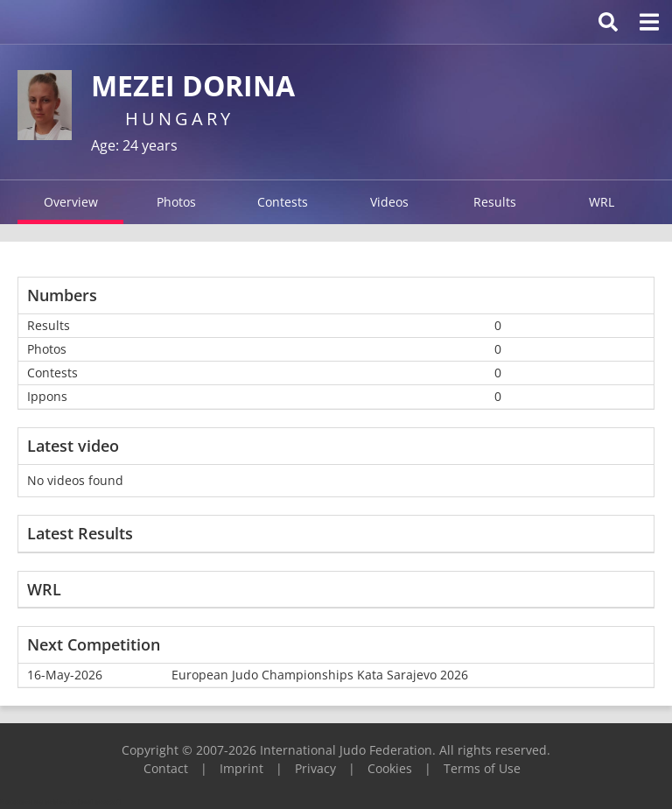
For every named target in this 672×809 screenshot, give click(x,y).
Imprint (241, 768)
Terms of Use (482, 768)
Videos (389, 202)
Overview (71, 202)
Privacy (315, 768)
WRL (602, 202)
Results (495, 202)
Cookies (390, 768)
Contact (166, 768)
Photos (176, 202)
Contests (283, 202)
